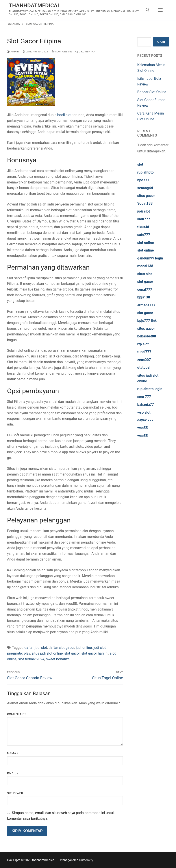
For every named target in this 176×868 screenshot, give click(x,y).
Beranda (14, 24)
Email (13, 773)
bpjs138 (144, 297)
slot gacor (72, 653)
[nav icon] (160, 10)
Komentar (17, 714)
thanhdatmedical (35, 6)
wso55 (142, 428)
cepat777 (145, 290)
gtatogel (144, 367)
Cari (161, 42)
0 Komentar (85, 52)
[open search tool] (148, 10)
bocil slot (64, 115)
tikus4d (143, 227)
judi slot (100, 648)
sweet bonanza (58, 659)
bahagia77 (145, 404)
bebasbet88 (147, 336)
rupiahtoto (145, 172)
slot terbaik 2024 (31, 659)
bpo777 (143, 180)
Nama (13, 753)
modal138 (145, 266)
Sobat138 (145, 203)
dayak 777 (145, 420)
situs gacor (146, 196)
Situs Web (15, 793)
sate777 (144, 235)
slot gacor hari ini (95, 653)
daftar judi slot (36, 648)
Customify (86, 860)
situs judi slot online (47, 653)
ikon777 (144, 219)
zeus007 (144, 360)
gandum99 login (150, 258)
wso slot (144, 412)
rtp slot (143, 344)
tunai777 (144, 352)
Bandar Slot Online (152, 92)
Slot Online (62, 52)
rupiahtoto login (150, 389)
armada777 (146, 305)
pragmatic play (19, 653)
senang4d (145, 188)
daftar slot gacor (62, 648)
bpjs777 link (147, 321)
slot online (145, 243)
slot (140, 164)
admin (13, 52)
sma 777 (144, 397)
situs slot (145, 274)
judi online (84, 648)
